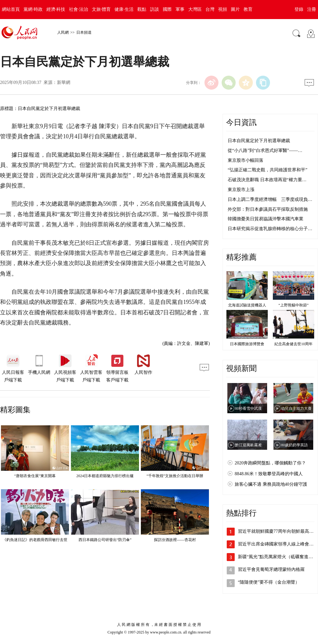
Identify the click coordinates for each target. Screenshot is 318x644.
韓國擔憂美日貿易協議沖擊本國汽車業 (266, 219)
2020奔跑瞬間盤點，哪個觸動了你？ (270, 463)
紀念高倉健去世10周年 (294, 344)
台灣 (210, 9)
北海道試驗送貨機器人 (247, 305)
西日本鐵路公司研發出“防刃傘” (105, 540)
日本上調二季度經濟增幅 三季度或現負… (270, 199)
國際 (167, 9)
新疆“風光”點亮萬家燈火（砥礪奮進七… (278, 557)
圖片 (235, 9)
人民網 (63, 32)
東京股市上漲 (241, 190)
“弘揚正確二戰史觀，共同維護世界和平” (267, 170)
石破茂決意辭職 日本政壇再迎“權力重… (267, 180)
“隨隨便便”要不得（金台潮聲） (269, 582)
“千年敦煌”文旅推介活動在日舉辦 (175, 476)
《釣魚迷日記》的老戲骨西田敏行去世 (35, 540)
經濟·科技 (56, 9)
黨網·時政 (33, 9)
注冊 (312, 9)
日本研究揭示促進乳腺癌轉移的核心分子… (270, 229)
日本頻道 (84, 32)
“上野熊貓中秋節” (294, 305)
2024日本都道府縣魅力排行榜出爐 (105, 476)
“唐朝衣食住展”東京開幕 (35, 476)
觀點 (142, 9)
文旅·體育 (101, 9)
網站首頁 (11, 9)
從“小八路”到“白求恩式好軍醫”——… (265, 151)
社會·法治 (79, 9)
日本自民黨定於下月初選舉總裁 (259, 141)
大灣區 (195, 9)
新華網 (64, 82)
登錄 (299, 9)
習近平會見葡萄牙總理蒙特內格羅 (271, 569)
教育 (248, 9)
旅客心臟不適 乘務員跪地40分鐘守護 (271, 484)
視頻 (223, 9)
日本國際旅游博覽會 (247, 344)
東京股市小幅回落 (245, 160)
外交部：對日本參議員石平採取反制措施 (268, 209)
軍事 (180, 9)
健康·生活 (124, 9)
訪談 (155, 9)
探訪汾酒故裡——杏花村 (175, 540)
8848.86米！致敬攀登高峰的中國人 (269, 474)
